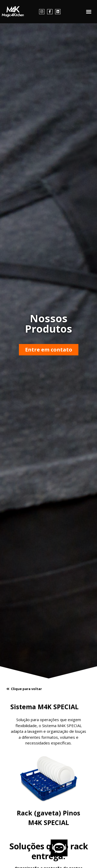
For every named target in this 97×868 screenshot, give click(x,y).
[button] (89, 12)
